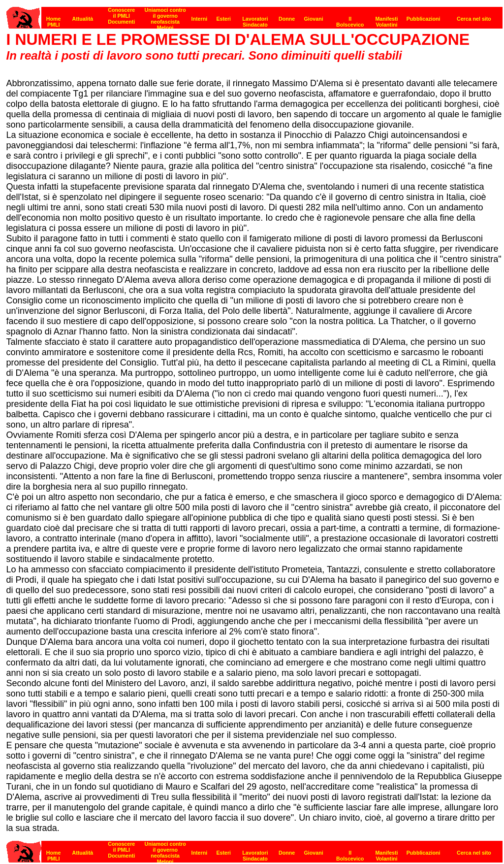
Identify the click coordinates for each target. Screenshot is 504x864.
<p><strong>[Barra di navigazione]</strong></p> (254, 15)
